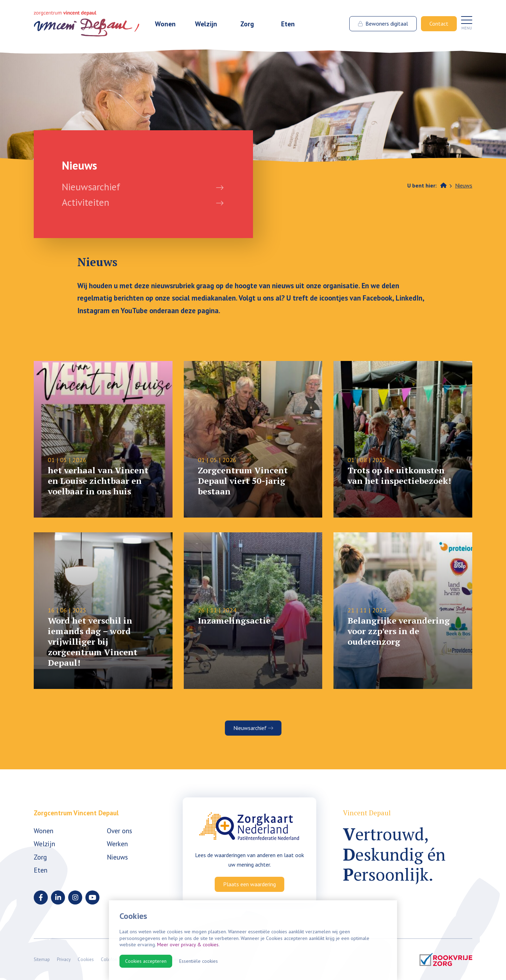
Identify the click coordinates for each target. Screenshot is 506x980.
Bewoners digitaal (383, 24)
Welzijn (206, 24)
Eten (288, 24)
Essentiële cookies (199, 961)
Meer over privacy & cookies (188, 945)
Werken (117, 844)
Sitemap (42, 959)
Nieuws (464, 185)
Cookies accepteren (146, 961)
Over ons (119, 831)
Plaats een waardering (249, 884)
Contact (439, 24)
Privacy (64, 959)
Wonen (165, 24)
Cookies (86, 959)
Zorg (247, 24)
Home (443, 185)
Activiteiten (86, 202)
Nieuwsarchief (91, 187)
